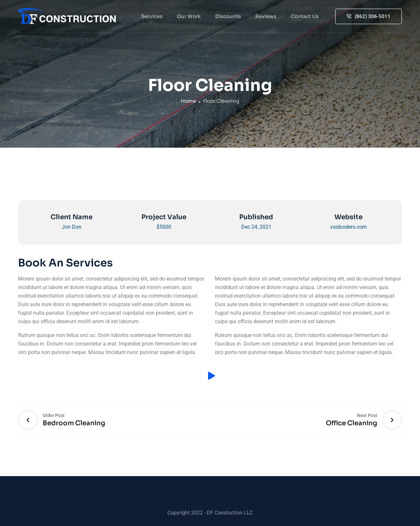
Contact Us (305, 16)
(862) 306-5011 (368, 16)
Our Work (189, 16)
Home (188, 101)
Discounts (228, 16)
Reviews (266, 16)
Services (152, 16)
